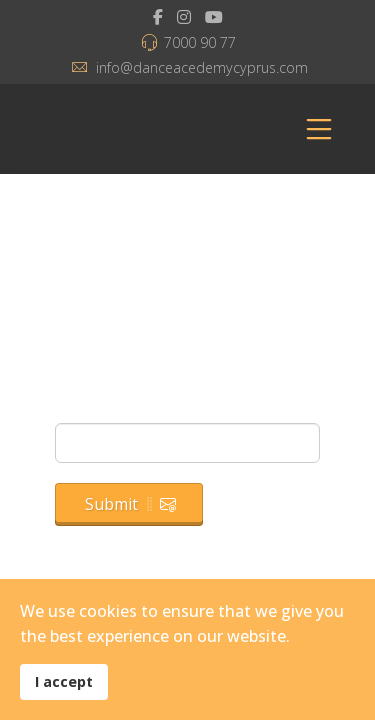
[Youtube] (214, 17)
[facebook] (158, 17)
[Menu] (319, 129)
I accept (64, 681)
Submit (130, 504)
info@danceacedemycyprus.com (202, 67)
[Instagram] (184, 17)
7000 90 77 (200, 42)
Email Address (113, 410)
